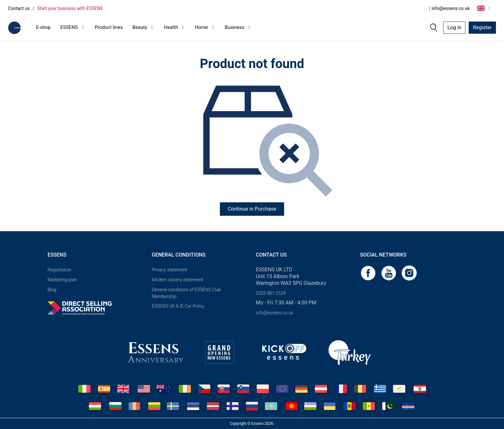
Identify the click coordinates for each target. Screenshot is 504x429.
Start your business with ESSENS (70, 8)
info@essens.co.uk (451, 8)
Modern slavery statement (177, 280)
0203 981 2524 (271, 293)
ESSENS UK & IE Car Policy (178, 306)
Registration (59, 270)
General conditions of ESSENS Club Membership (186, 293)
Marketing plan (62, 280)
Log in (454, 27)
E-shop (43, 27)
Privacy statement (170, 270)
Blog (52, 290)
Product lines (109, 27)
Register (482, 27)
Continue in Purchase (252, 209)
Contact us (19, 8)
